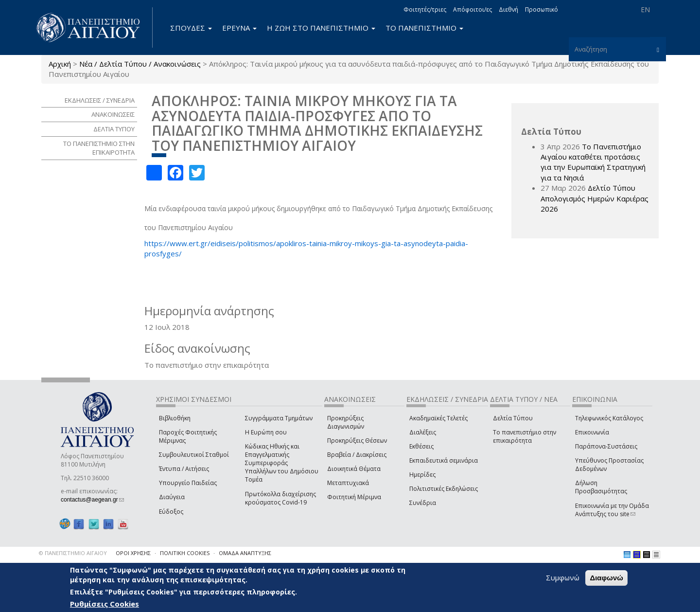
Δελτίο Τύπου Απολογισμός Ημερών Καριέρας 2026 (595, 198)
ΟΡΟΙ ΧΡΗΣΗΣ (133, 553)
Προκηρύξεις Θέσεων (357, 441)
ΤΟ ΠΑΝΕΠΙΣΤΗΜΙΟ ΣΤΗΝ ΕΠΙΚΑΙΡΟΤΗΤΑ (99, 148)
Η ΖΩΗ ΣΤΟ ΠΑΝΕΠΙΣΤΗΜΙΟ (321, 28)
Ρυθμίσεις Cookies (105, 604)
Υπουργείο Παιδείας (188, 483)
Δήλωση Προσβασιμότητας (601, 487)
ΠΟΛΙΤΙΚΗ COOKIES (185, 553)
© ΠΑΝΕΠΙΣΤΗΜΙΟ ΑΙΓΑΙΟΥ (73, 553)
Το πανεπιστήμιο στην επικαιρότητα (525, 436)
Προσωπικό (542, 9)
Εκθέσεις (421, 446)
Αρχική (60, 64)
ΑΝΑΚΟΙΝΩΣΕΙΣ (113, 114)
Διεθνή (508, 9)
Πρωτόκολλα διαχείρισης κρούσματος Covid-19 (280, 498)
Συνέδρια (423, 503)
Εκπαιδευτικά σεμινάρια (444, 460)
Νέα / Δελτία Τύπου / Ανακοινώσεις (140, 64)
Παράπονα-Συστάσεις (606, 446)
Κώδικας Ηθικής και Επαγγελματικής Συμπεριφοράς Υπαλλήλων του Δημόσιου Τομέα (282, 463)
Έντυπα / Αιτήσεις (184, 469)
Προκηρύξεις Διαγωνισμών (346, 422)
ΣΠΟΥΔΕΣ (191, 28)
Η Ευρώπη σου (266, 432)
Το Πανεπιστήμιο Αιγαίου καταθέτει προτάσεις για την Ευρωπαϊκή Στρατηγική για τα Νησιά (593, 162)
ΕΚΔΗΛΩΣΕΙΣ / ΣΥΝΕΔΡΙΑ (100, 100)
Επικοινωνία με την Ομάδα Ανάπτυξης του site (612, 510)
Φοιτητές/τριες (425, 9)
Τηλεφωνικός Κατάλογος (609, 418)
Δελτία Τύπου (513, 418)
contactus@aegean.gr (92, 500)
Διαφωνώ (606, 578)
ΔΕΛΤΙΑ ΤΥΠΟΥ (114, 129)
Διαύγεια (172, 497)
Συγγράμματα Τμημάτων (279, 418)
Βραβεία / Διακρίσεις (357, 455)
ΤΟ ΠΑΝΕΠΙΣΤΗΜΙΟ (424, 28)
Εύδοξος (171, 512)
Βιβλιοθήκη (175, 418)
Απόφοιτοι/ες (472, 9)
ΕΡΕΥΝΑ (239, 28)
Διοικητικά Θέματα (354, 469)
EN (645, 9)
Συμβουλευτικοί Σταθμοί (194, 455)
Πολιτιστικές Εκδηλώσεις (444, 489)
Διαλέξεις (423, 432)
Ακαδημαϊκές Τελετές (438, 418)
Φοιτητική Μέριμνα (354, 497)
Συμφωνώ (563, 577)
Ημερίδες (422, 475)
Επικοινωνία (592, 432)
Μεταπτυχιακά (348, 483)
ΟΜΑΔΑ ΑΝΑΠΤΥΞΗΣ (245, 553)
